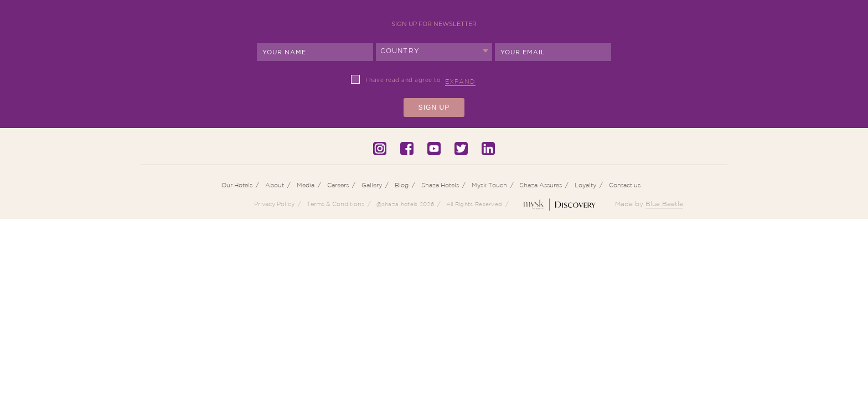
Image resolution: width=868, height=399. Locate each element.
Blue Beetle (664, 204)
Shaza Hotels (440, 185)
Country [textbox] (400, 51)
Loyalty (585, 185)
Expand (460, 81)
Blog (402, 185)
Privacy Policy (274, 204)
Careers (338, 185)
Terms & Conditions (335, 204)
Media (306, 185)
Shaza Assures (541, 185)
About (275, 185)
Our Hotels (237, 185)
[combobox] (434, 52)
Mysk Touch (489, 185)
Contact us (625, 185)
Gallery (372, 185)
